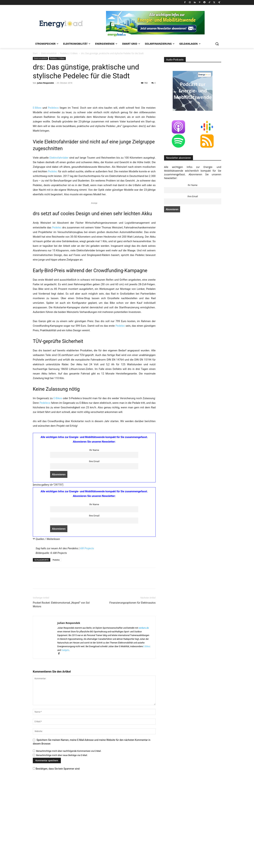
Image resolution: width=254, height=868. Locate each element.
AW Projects (87, 630)
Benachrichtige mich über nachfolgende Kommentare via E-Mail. (69, 833)
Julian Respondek (46, 83)
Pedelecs (53, 190)
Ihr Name (94, 532)
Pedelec (53, 253)
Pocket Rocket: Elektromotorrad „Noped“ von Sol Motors (61, 686)
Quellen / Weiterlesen (48, 621)
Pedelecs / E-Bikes (69, 53)
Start (35, 53)
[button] (217, 44)
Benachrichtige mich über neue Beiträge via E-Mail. (62, 837)
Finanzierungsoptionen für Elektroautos (132, 685)
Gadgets (65, 732)
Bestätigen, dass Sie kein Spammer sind (56, 851)
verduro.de (144, 710)
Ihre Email (94, 543)
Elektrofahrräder (59, 240)
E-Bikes (37, 190)
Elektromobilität (49, 53)
